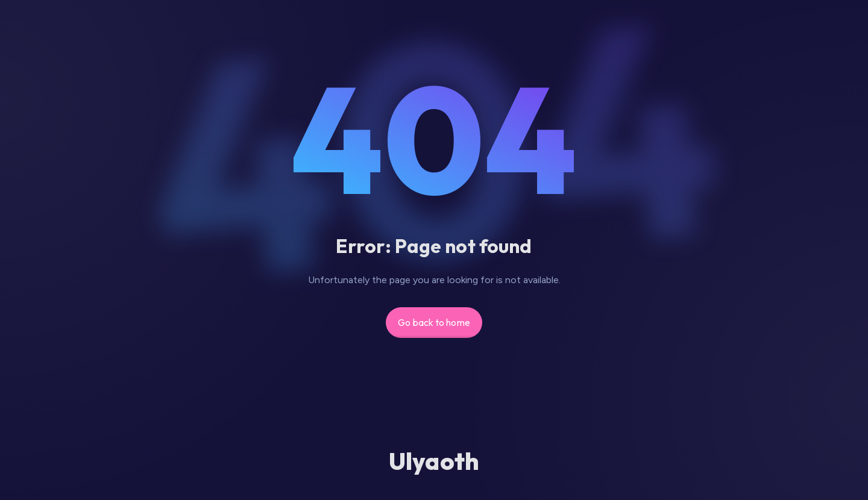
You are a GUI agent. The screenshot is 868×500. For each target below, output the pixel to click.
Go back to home (434, 322)
